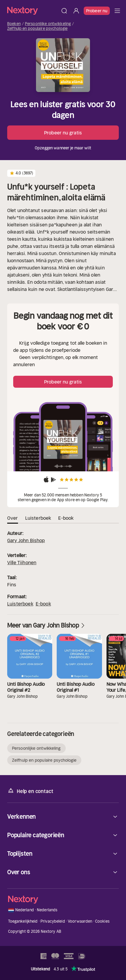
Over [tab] (13, 518)
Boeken (14, 24)
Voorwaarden (80, 921)
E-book (43, 604)
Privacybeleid (53, 921)
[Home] (33, 11)
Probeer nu (97, 11)
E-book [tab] (66, 518)
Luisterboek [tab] (38, 518)
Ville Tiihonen (22, 562)
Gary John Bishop (26, 540)
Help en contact (30, 791)
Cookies (102, 921)
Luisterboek (20, 604)
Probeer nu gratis (63, 133)
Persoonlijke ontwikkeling (48, 24)
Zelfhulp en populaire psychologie (37, 29)
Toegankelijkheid (23, 921)
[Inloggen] (76, 11)
